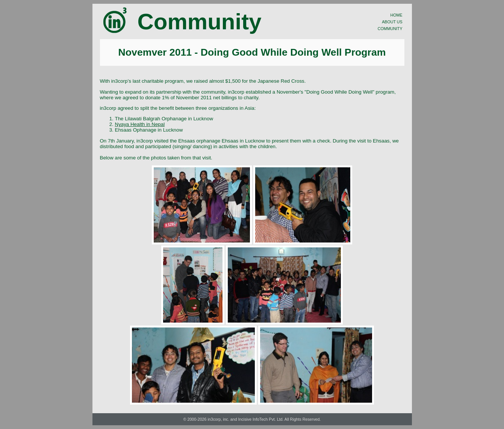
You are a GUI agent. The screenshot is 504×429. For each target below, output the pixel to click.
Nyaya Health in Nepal (140, 124)
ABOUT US (392, 22)
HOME (397, 15)
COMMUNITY (390, 29)
